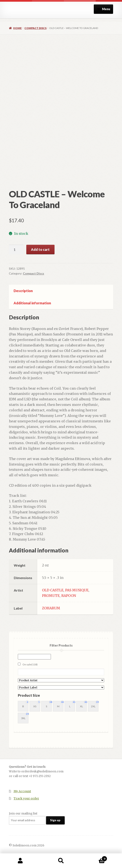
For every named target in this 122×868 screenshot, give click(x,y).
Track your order (26, 799)
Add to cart (40, 249)
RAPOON (69, 596)
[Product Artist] (61, 680)
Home (17, 28)
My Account (22, 791)
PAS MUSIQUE (77, 590)
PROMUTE (51, 596)
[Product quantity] (16, 250)
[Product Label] (61, 687)
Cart (94, 858)
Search (61, 861)
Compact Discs (35, 28)
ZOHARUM (51, 608)
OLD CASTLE (53, 590)
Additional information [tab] (32, 303)
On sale (30, 664)
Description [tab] (23, 291)
